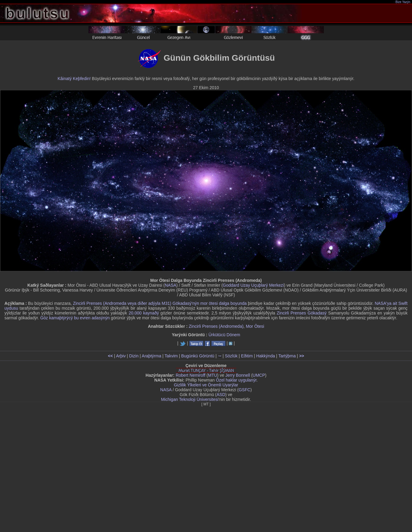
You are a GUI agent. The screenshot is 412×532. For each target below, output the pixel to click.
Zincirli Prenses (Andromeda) (216, 326)
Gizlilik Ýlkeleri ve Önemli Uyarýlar (206, 385)
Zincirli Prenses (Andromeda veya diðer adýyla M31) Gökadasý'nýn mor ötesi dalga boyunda (160, 303)
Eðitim (247, 356)
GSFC (245, 390)
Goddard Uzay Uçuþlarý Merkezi (253, 285)
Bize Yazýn (403, 2)
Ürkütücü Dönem (224, 335)
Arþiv (121, 356)
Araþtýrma (152, 356)
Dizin (134, 356)
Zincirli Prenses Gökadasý (302, 313)
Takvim (171, 356)
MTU (212, 375)
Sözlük (231, 356)
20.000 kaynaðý (144, 313)
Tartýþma (287, 356)
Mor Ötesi (255, 326)
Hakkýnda (266, 356)
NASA (171, 285)
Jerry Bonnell (238, 375)
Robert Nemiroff (191, 375)
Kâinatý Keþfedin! (74, 79)
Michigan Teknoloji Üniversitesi (190, 399)
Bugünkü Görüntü (198, 356)
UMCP (259, 375)
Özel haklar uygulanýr (236, 380)
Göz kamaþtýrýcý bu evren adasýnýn (75, 318)
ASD (221, 395)
